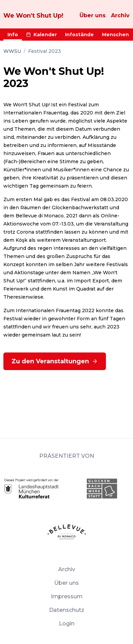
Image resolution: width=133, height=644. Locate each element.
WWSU (12, 51)
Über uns (93, 15)
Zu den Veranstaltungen (55, 361)
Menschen (115, 35)
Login (67, 624)
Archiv (120, 15)
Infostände (79, 35)
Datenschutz (67, 610)
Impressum (67, 596)
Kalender (41, 35)
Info (13, 35)
